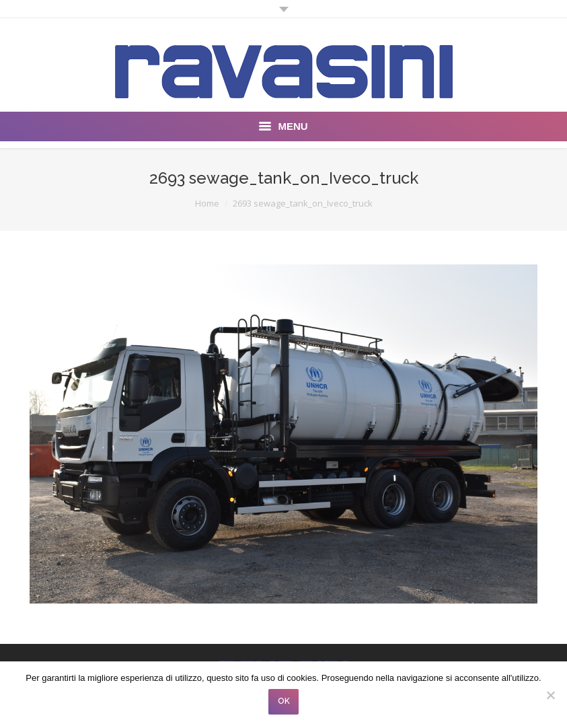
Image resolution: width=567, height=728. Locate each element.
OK (284, 701)
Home (207, 203)
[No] (550, 695)
